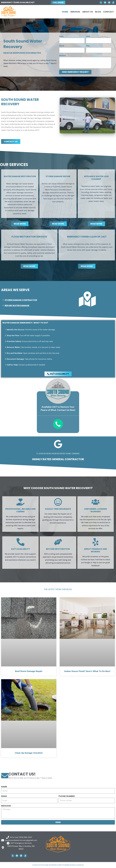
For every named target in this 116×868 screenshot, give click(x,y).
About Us (88, 12)
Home (65, 12)
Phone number (67, 796)
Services (75, 12)
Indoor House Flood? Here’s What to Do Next (87, 671)
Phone (62, 46)
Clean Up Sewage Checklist (29, 753)
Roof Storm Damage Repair (29, 671)
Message (63, 55)
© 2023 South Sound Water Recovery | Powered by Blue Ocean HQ (58, 865)
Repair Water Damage (17, 305)
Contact (108, 12)
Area (88, 46)
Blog (98, 12)
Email (88, 36)
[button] (29, 300)
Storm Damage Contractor (21, 300)
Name (61, 36)
